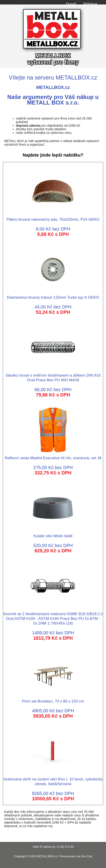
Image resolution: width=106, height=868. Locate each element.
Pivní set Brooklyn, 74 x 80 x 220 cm (53, 699)
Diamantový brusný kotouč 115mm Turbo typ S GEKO (53, 295)
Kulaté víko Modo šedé (53, 534)
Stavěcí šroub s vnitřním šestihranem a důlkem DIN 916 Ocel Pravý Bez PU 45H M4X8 (53, 375)
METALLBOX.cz (47, 856)
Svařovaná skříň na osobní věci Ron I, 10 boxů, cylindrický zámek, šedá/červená (53, 779)
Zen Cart (87, 856)
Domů (71, 4)
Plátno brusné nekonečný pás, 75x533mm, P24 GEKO (53, 217)
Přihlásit (90, 4)
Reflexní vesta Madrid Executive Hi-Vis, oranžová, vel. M (53, 456)
